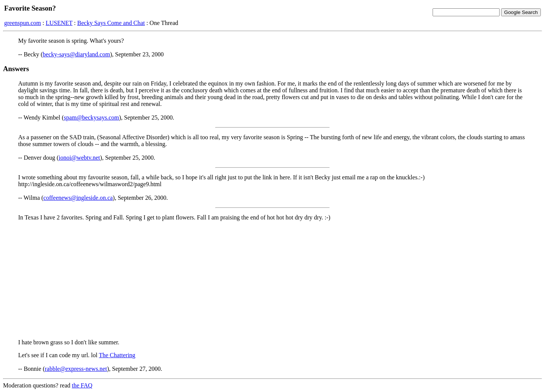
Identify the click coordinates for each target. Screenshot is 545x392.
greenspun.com (23, 23)
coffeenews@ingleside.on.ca (78, 198)
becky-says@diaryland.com (76, 54)
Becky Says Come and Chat (111, 23)
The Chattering (117, 355)
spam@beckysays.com (92, 117)
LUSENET (59, 23)
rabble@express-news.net (76, 369)
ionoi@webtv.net (79, 158)
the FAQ (82, 385)
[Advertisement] (272, 280)
